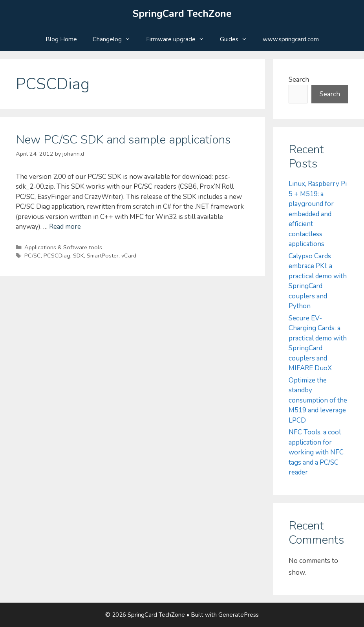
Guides (237, 39)
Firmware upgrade (179, 39)
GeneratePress (239, 615)
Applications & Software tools (63, 247)
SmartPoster (103, 256)
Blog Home (61, 39)
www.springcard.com (291, 39)
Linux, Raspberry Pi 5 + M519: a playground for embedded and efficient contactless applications (318, 214)
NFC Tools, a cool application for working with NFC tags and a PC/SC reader (316, 452)
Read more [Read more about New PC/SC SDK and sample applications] (65, 227)
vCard (129, 256)
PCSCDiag (57, 256)
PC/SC (33, 256)
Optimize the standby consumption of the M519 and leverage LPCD (318, 400)
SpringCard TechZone (182, 14)
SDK (79, 256)
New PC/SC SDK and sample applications (123, 140)
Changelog (115, 39)
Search (299, 80)
